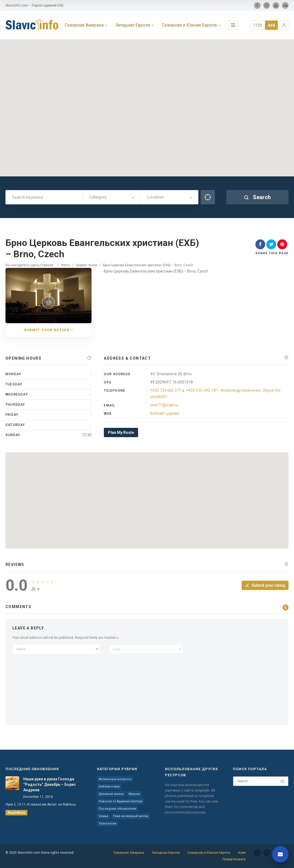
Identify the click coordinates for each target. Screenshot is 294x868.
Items (65, 265)
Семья (103, 816)
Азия (242, 853)
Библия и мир (109, 787)
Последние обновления (117, 809)
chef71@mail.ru (164, 405)
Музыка (134, 794)
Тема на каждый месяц (131, 816)
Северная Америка (129, 853)
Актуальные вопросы (115, 779)
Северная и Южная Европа (209, 853)
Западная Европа (166, 853)
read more (16, 813)
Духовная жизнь (111, 794)
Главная (47, 265)
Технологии (108, 823)
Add (271, 25)
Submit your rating (265, 585)
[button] (284, 25)
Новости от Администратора (121, 801)
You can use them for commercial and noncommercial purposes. (191, 807)
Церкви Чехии (86, 265)
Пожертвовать (234, 859)
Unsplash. (203, 790)
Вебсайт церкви (165, 413)
